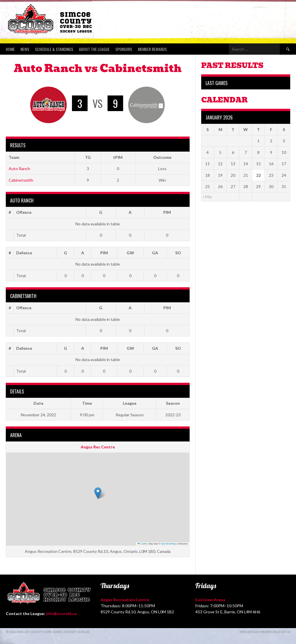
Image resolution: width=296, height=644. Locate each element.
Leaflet (142, 544)
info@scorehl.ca (61, 613)
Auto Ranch (19, 169)
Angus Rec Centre (98, 447)
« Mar (207, 197)
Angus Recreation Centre (125, 600)
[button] (98, 493)
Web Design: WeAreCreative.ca (265, 632)
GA (155, 253)
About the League (94, 49)
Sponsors (124, 49)
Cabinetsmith (21, 180)
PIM (167, 212)
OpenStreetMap (168, 544)
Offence (24, 212)
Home (10, 49)
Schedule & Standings (54, 49)
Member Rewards (152, 49)
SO (178, 253)
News (25, 49)
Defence (24, 253)
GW (130, 253)
